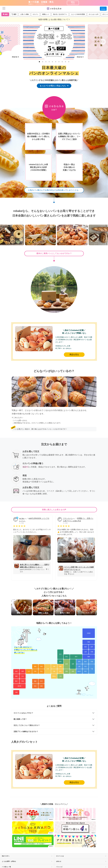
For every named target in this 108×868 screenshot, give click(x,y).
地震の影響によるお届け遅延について (54, 19)
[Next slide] (103, 42)
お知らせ (81, 861)
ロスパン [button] (35, 14)
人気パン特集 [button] (24, 14)
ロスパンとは (81, 856)
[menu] (4, 9)
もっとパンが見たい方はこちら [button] (54, 86)
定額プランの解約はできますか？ (26, 731)
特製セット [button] (46, 14)
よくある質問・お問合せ (27, 861)
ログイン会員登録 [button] (103, 9)
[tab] (39, 62)
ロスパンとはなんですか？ (23, 713)
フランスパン (68, 518)
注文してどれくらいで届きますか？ (27, 725)
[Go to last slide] (5, 42)
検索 (5, 14)
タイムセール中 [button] (94, 14)
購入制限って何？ (20, 719)
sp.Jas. (22, 518)
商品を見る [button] (74, 355)
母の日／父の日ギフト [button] (60, 14)
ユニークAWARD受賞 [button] (78, 14)
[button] (14, 14)
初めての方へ (27, 856)
